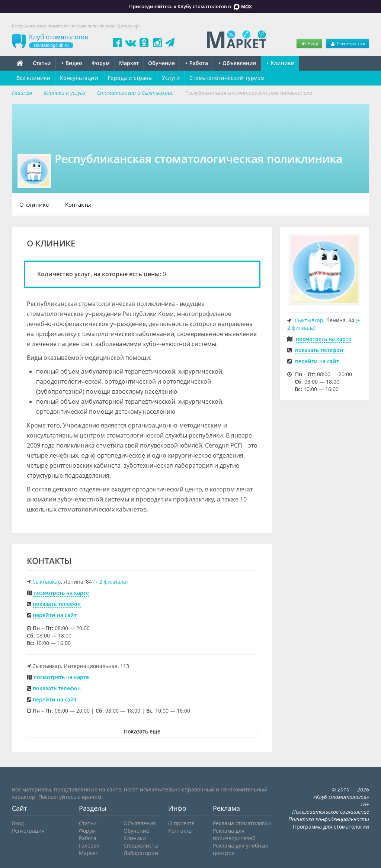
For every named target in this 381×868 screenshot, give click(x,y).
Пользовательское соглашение (331, 812)
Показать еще (142, 731)
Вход (309, 43)
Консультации (79, 78)
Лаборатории (141, 853)
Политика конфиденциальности (329, 819)
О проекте (181, 823)
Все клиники (33, 78)
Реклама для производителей (234, 834)
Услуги (171, 78)
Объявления (237, 63)
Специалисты (141, 846)
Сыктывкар (47, 582)
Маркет (129, 63)
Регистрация (348, 43)
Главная (22, 93)
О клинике (34, 204)
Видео (72, 63)
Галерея (89, 846)
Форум (101, 63)
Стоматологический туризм (227, 78)
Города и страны (130, 78)
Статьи (42, 63)
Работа (197, 63)
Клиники (281, 63)
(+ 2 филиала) (111, 582)
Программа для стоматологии (331, 827)
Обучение (161, 63)
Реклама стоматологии (242, 823)
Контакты (78, 204)
